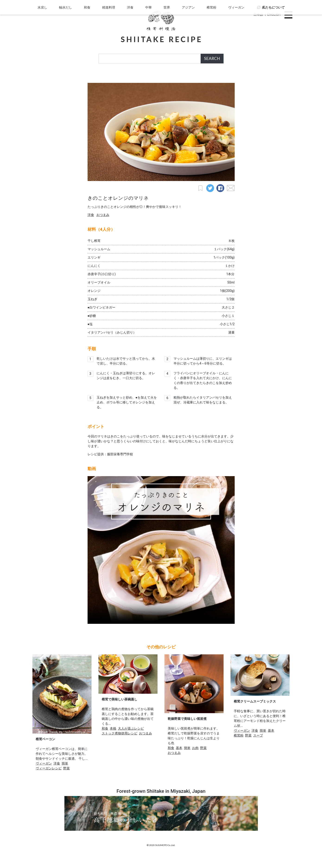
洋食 (131, 77)
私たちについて (270, 77)
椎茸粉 (210, 77)
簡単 (65, 775)
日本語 (258, 14)
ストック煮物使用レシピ (120, 745)
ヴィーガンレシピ (49, 780)
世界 (166, 77)
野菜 (66, 780)
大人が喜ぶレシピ (131, 740)
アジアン (187, 77)
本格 (113, 740)
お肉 (195, 759)
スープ (258, 747)
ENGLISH (274, 14)
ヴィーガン (234, 77)
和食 (89, 77)
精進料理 (110, 77)
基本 (179, 759)
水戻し (45, 77)
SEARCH (212, 58)
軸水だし (68, 77)
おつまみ (103, 226)
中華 (148, 77)
